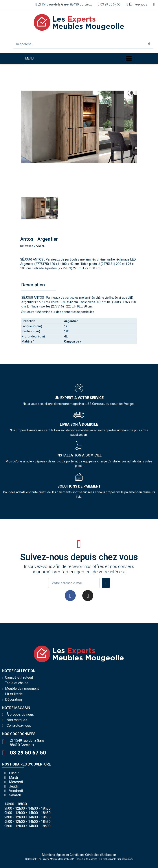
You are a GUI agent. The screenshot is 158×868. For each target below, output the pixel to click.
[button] (24, 127)
